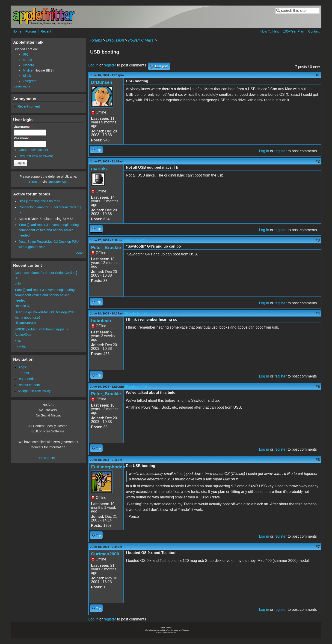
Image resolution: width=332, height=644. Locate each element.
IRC (26, 54)
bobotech (101, 321)
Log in (93, 65)
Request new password (36, 156)
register (110, 65)
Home (17, 31)
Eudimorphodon (108, 467)
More (79, 253)
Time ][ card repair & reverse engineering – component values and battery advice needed (50, 230)
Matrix (27, 60)
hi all (18, 341)
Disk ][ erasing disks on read (40, 201)
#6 (318, 460)
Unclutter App (58, 182)
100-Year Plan (294, 31)
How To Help (270, 31)
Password (23, 138)
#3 (318, 240)
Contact (314, 31)
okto (18, 283)
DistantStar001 (25, 323)
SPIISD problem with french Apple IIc (42, 329)
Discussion (115, 40)
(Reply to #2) (134, 240)
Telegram (30, 81)
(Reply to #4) (136, 387)
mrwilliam (21, 346)
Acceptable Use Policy (34, 391)
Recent (46, 31)
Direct (33, 182)
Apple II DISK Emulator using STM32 (46, 219)
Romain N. (22, 306)
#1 (318, 75)
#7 (318, 547)
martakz (99, 169)
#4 (318, 313)
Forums (31, 31)
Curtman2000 (105, 554)
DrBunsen (102, 82)
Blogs (22, 367)
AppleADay (23, 335)
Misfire (28, 70)
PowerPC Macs (141, 40)
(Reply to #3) (136, 313)
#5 (318, 387)
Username (23, 127)
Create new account (33, 150)
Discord (28, 65)
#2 (318, 161)
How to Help (48, 458)
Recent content (29, 106)
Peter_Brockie (106, 247)
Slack (27, 76)
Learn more (22, 86)
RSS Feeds (26, 379)
